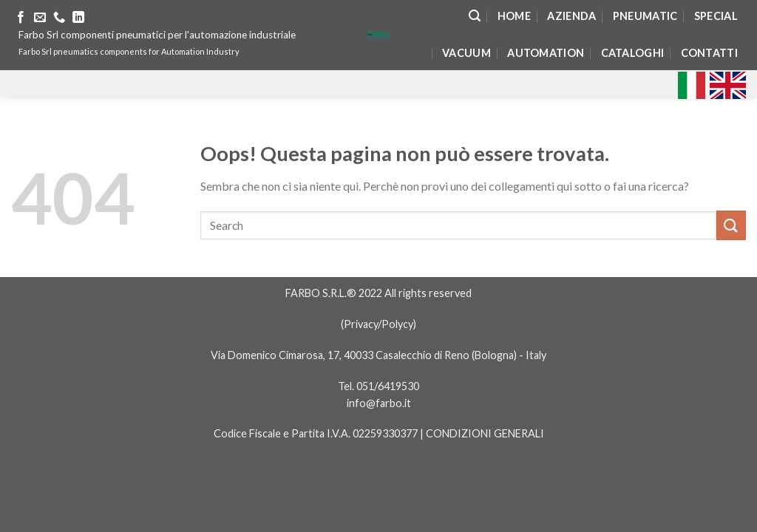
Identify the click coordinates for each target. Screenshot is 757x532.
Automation (546, 53)
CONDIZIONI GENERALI (485, 433)
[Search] (475, 16)
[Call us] (59, 18)
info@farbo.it (379, 403)
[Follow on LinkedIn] (78, 18)
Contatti (709, 53)
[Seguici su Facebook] (21, 18)
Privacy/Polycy (378, 324)
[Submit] (731, 225)
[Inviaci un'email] (40, 18)
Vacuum (466, 53)
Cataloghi (633, 53)
